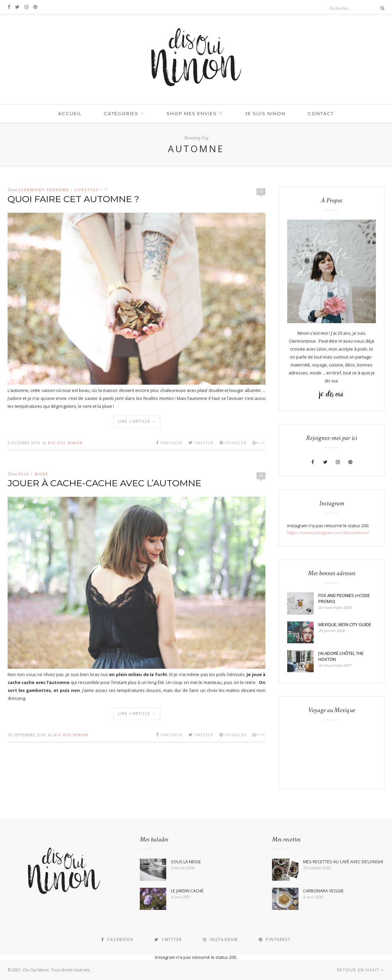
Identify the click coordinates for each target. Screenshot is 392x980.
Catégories (121, 113)
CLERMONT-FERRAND (44, 190)
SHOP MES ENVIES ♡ (195, 113)
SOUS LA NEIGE (186, 862)
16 (261, 476)
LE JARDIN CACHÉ (187, 891)
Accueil (70, 113)
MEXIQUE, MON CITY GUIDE (345, 624)
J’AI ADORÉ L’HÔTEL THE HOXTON (341, 656)
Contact (321, 113)
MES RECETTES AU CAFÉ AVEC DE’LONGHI (343, 862)
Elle (24, 474)
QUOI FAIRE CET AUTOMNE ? (73, 199)
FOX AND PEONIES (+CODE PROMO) (344, 598)
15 (261, 192)
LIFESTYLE (87, 190)
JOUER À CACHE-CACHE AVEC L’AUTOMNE (104, 483)
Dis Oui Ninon (65, 443)
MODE (41, 474)
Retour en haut (361, 970)
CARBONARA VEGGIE (323, 891)
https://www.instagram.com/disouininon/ (328, 533)
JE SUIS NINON (265, 113)
